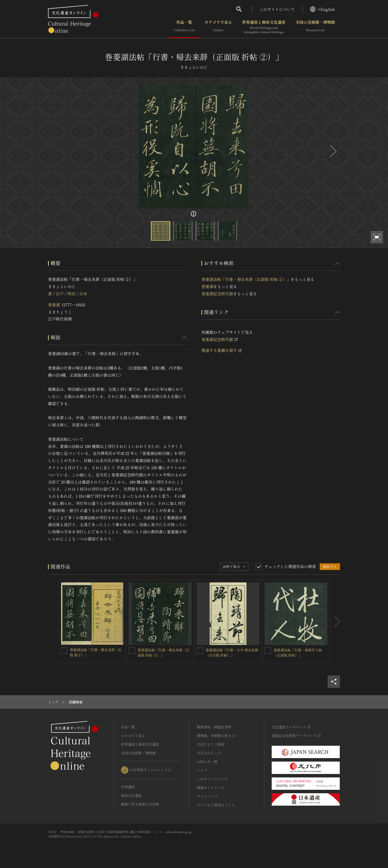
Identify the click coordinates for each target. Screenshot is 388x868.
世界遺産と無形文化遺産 (264, 27)
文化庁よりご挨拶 (211, 744)
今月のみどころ (209, 753)
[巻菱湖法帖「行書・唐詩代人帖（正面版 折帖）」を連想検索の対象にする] (268, 651)
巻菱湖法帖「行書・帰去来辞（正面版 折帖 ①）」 (164, 653)
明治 (72, 294)
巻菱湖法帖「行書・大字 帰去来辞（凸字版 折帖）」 (232, 653)
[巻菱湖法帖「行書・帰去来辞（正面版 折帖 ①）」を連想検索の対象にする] (132, 651)
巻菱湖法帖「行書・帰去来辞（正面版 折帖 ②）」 (246, 279)
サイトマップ (207, 796)
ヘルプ (202, 770)
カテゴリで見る (218, 27)
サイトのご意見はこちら (216, 805)
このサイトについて (277, 9)
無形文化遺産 (131, 795)
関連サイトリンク (211, 788)
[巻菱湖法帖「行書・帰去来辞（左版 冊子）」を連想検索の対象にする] (64, 650)
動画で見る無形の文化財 (140, 804)
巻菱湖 (54, 305)
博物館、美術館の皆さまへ (218, 736)
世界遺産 (128, 787)
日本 (83, 294)
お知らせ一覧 (207, 762)
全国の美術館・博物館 (315, 27)
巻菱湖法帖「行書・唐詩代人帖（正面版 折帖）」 (298, 653)
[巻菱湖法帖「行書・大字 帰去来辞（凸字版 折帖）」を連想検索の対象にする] (200, 651)
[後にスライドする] (333, 151)
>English (323, 9)
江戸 (60, 294)
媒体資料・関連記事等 (214, 727)
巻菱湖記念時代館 (217, 294)
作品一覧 (184, 27)
